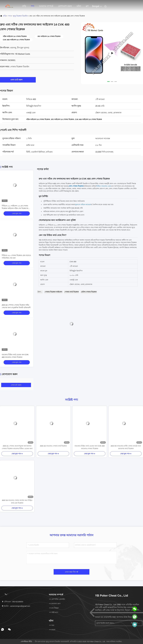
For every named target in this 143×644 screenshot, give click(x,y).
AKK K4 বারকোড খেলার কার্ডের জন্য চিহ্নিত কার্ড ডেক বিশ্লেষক (17, 502)
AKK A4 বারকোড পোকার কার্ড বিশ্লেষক (53, 446)
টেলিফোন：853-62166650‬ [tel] (12, 602)
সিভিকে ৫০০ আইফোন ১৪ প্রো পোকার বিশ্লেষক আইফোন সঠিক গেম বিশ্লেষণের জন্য (15, 208)
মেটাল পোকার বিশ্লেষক (89, 292)
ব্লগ (87, 6)
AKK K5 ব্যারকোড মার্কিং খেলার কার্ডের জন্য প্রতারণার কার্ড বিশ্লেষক (126, 447)
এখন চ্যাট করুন (18, 80)
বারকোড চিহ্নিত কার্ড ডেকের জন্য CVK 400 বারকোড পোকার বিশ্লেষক (90, 447)
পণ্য (33, 6)
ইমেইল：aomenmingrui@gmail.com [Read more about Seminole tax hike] (16, 606)
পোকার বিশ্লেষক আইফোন (53, 292)
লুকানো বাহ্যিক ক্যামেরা (83, 205)
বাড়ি (24, 6)
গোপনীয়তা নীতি (26, 641)
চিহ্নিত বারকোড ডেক (104, 186)
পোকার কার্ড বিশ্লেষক (72, 292)
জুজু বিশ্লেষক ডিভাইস (20, 16)
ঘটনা (79, 6)
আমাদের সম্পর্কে (46, 6)
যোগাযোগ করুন (65, 6)
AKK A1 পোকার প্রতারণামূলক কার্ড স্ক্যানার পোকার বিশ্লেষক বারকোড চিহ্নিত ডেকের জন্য (17, 447)
